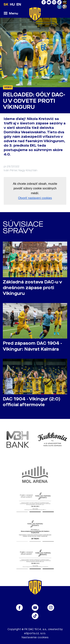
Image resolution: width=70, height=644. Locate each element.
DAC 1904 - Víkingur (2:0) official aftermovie (32, 402)
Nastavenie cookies (35, 637)
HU (12, 4)
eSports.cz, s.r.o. (35, 633)
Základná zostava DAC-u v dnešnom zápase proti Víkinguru (32, 288)
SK (6, 4)
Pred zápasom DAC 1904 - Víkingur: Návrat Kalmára (32, 346)
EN (19, 4)
